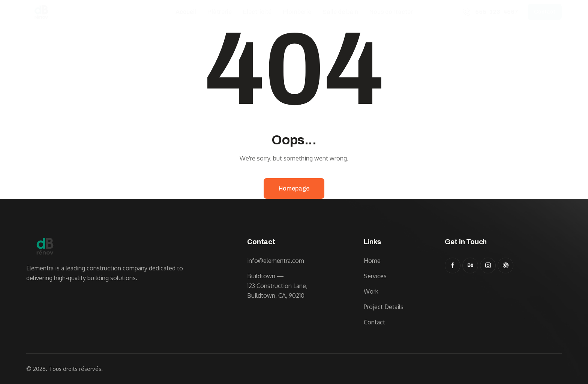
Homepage (294, 188)
